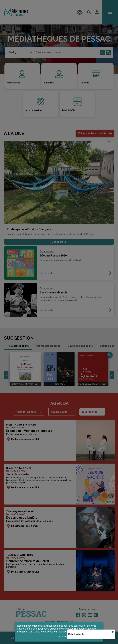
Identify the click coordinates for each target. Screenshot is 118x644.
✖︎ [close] (113, 632)
